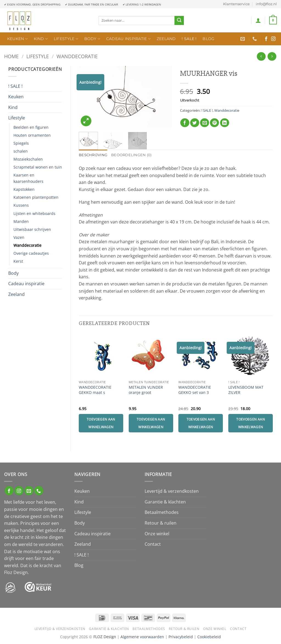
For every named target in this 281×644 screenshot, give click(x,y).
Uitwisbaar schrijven (32, 229)
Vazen (19, 237)
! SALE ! (189, 39)
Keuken (17, 39)
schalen (21, 151)
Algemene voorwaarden (142, 637)
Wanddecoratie (77, 56)
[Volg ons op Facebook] (266, 39)
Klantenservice (236, 4)
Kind (41, 39)
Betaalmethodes (162, 512)
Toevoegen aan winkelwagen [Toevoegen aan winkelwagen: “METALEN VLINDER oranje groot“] (151, 423)
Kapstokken (24, 189)
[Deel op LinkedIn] (225, 123)
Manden (21, 221)
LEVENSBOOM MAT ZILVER (246, 390)
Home (11, 56)
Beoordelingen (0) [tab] (131, 155)
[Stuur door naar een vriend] (205, 123)
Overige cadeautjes (31, 253)
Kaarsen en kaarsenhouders (28, 178)
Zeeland (166, 39)
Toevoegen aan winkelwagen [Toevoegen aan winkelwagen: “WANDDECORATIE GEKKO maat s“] (101, 423)
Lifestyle (66, 39)
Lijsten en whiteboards (34, 213)
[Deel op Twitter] (195, 123)
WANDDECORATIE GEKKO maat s (95, 390)
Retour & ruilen (161, 523)
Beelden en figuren (31, 127)
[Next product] (261, 56)
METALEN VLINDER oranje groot (146, 390)
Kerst (18, 261)
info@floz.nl (266, 4)
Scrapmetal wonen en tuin (38, 167)
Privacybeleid (181, 637)
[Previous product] (272, 56)
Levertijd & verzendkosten (172, 491)
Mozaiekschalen (28, 159)
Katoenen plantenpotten (36, 197)
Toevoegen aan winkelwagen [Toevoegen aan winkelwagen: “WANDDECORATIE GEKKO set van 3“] (201, 423)
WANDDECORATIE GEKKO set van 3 (195, 390)
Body (92, 39)
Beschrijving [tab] (93, 155)
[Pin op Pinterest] (214, 123)
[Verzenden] (179, 21)
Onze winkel (157, 534)
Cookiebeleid (209, 637)
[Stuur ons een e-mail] (29, 491)
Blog (208, 39)
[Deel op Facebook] (185, 123)
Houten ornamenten (32, 135)
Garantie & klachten (165, 502)
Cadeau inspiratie (128, 39)
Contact (153, 544)
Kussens (21, 205)
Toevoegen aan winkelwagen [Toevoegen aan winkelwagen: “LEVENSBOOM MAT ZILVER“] (251, 423)
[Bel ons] (39, 491)
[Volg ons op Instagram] (273, 39)
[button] (258, 20)
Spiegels (21, 143)
